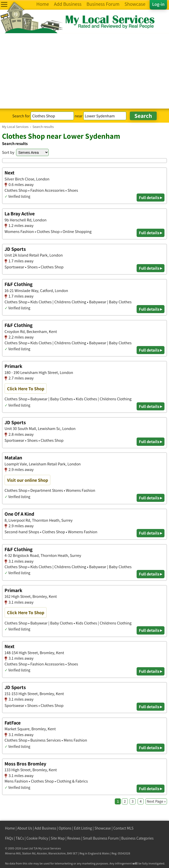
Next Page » (156, 801)
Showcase (103, 828)
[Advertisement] (84, 71)
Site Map (58, 838)
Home (10, 828)
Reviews (74, 838)
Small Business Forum (101, 838)
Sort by (8, 152)
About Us (25, 828)
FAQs (9, 838)
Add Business (45, 828)
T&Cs (20, 838)
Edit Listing (83, 828)
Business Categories (137, 838)
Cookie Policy (37, 838)
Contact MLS (123, 828)
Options (65, 828)
